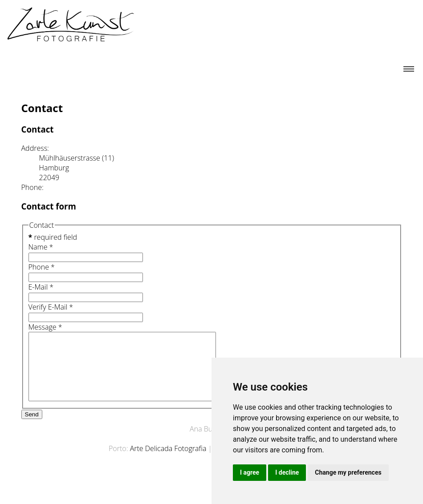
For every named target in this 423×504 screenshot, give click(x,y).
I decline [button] (287, 472)
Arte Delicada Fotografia (168, 462)
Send (32, 428)
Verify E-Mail (51, 307)
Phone (42, 267)
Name (41, 247)
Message (45, 327)
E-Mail (41, 287)
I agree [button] (250, 472)
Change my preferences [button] (348, 472)
